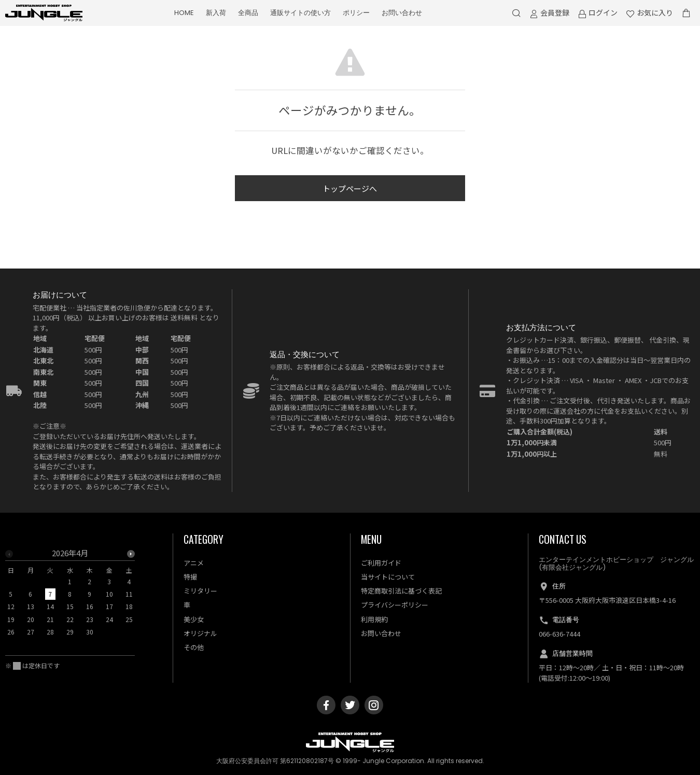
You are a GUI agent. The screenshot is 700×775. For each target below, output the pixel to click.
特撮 (190, 577)
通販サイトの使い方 (300, 13)
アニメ (194, 563)
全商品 (248, 13)
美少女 (194, 619)
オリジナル (200, 633)
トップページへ (350, 188)
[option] (70, 596)
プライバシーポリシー (395, 605)
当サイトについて (388, 577)
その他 (194, 647)
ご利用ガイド (381, 563)
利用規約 (374, 619)
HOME (184, 13)
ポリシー (356, 13)
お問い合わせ (402, 13)
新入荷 (216, 13)
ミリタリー (200, 591)
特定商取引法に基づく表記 (401, 591)
